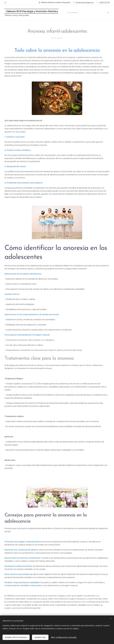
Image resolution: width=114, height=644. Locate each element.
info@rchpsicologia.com (85, 2)
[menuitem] (67, 13)
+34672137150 (104, 2)
